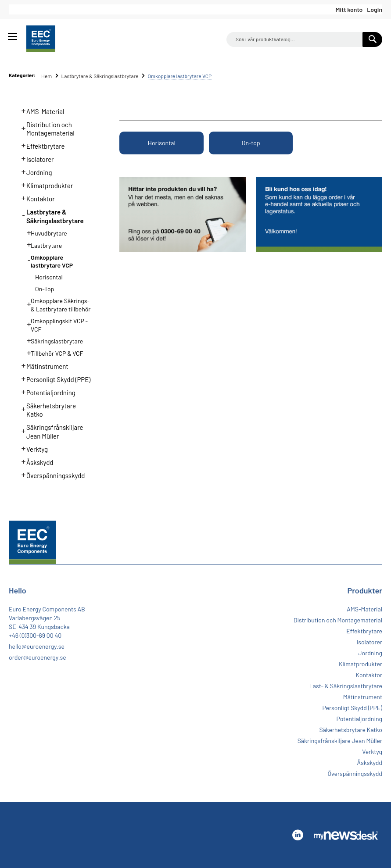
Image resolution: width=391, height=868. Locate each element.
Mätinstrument (42, 365)
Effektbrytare (41, 145)
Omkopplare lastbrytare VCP (47, 261)
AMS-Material (40, 111)
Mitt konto (349, 9)
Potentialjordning (46, 392)
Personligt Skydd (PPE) (54, 379)
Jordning (34, 171)
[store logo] (41, 39)
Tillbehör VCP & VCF (52, 353)
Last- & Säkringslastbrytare (346, 686)
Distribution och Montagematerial (45, 128)
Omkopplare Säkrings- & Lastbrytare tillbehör (56, 304)
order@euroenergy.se (38, 657)
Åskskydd (35, 461)
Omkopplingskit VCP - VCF (55, 324)
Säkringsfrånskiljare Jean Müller (50, 431)
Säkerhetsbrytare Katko (46, 409)
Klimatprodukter (45, 185)
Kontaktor (36, 198)
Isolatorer (35, 158)
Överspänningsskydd (51, 475)
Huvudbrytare (44, 232)
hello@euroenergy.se (37, 646)
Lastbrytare (42, 245)
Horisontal (162, 143)
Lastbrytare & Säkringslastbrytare (100, 76)
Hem (47, 76)
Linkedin (298, 835)
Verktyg (32, 448)
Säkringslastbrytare (52, 340)
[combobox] (304, 39)
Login (375, 9)
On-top (251, 143)
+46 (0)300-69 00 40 (35, 635)
